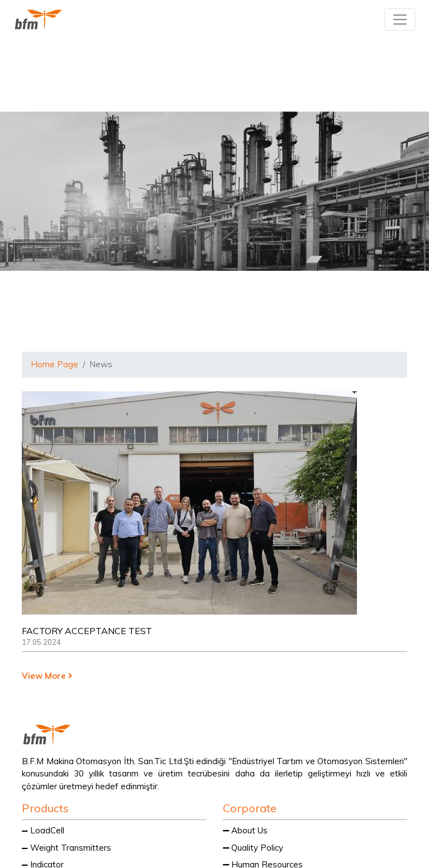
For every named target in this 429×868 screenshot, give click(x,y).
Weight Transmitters (66, 848)
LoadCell (43, 830)
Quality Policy (253, 848)
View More (47, 676)
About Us (245, 830)
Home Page (54, 364)
